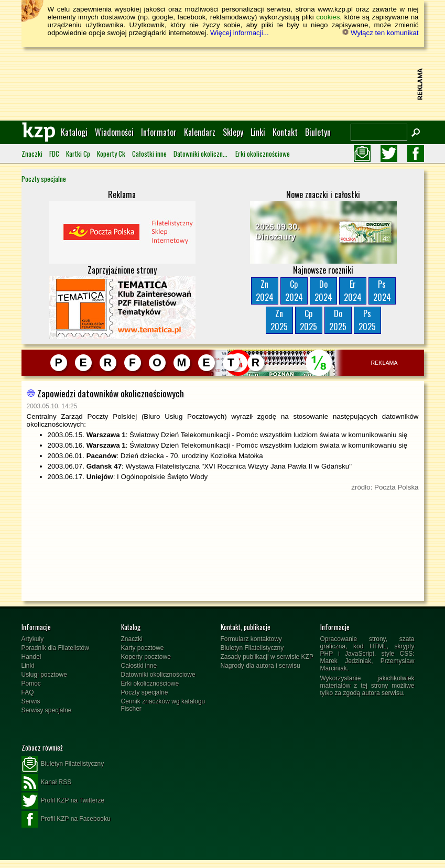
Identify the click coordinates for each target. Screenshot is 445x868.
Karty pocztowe (143, 648)
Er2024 (353, 291)
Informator (159, 132)
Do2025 (338, 320)
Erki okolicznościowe (263, 154)
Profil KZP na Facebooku (66, 819)
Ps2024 (382, 291)
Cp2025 (308, 320)
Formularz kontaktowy (251, 639)
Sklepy (233, 132)
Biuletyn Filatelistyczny (252, 648)
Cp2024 (294, 291)
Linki (258, 132)
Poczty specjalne (44, 179)
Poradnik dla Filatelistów (55, 648)
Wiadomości (114, 132)
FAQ (28, 692)
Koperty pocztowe (146, 657)
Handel (31, 657)
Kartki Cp (78, 154)
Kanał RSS (47, 783)
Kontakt (285, 132)
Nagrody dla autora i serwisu (261, 666)
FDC (54, 154)
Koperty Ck (111, 154)
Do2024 (323, 291)
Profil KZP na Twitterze (63, 801)
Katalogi (74, 132)
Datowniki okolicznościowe (201, 154)
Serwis (31, 701)
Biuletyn (318, 132)
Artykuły (33, 639)
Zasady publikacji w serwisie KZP (267, 657)
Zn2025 (279, 320)
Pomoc (31, 683)
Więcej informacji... (240, 33)
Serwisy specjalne (47, 710)
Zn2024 (265, 291)
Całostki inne (149, 154)
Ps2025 (367, 320)
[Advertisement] (223, 84)
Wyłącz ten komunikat (380, 33)
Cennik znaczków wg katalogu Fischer (163, 705)
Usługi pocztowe (44, 675)
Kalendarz (200, 132)
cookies (328, 17)
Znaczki (32, 154)
